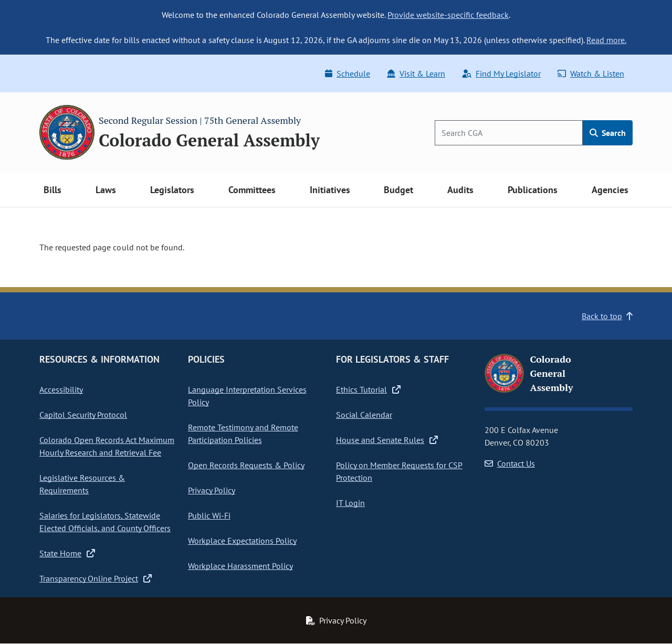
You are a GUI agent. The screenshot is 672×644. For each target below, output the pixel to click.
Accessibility (61, 389)
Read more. (606, 40)
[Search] (509, 133)
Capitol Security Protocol (83, 415)
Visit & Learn (416, 73)
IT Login (350, 503)
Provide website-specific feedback (448, 15)
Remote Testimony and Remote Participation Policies (243, 434)
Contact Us (510, 463)
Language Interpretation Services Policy (247, 396)
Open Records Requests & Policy (246, 465)
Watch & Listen (591, 73)
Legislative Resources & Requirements (82, 484)
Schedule (348, 73)
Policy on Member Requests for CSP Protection (399, 471)
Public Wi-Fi (209, 515)
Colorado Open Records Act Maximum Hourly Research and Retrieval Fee (107, 446)
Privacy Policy (212, 490)
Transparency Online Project (96, 578)
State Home (67, 553)
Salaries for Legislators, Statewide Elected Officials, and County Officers (105, 522)
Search (608, 133)
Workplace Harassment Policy (240, 566)
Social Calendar (364, 415)
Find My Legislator (501, 73)
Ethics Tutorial (368, 389)
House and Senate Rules (387, 440)
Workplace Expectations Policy (242, 541)
